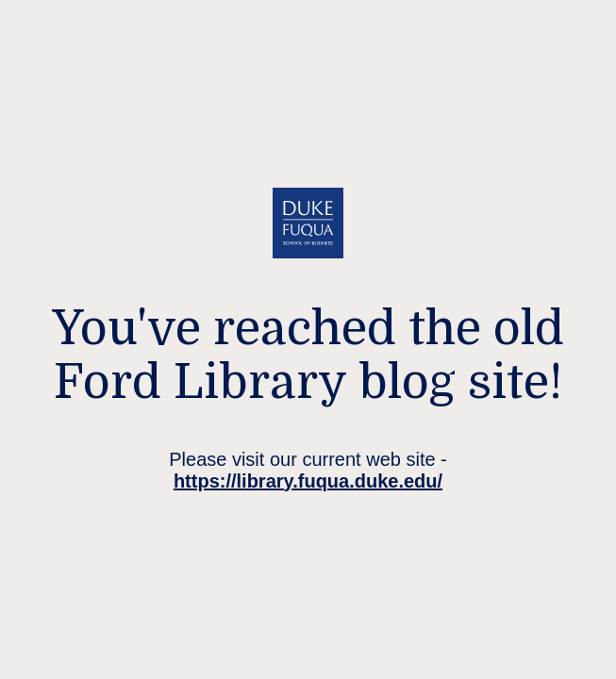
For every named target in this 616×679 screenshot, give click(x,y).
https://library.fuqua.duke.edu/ (308, 481)
